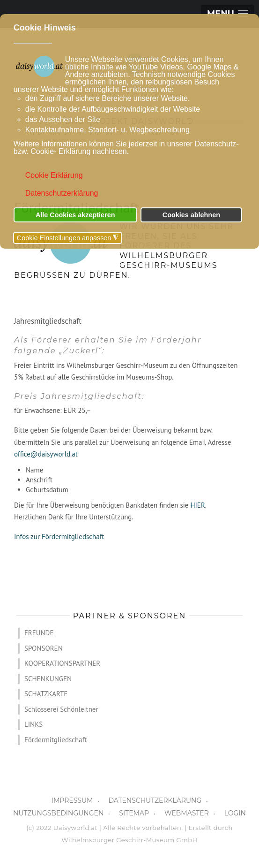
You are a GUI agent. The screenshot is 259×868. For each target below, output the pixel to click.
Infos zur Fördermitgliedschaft (59, 537)
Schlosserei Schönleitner (61, 709)
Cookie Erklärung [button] (54, 175)
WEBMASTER (187, 813)
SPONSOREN (44, 648)
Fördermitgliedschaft (55, 740)
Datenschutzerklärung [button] (62, 193)
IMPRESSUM (72, 800)
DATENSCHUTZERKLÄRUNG (155, 800)
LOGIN (235, 813)
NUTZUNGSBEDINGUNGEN (58, 813)
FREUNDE (39, 633)
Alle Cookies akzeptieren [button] (75, 215)
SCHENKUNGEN (48, 679)
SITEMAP (134, 813)
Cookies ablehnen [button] (191, 215)
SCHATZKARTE (46, 694)
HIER (197, 505)
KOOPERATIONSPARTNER (62, 663)
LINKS (33, 724)
